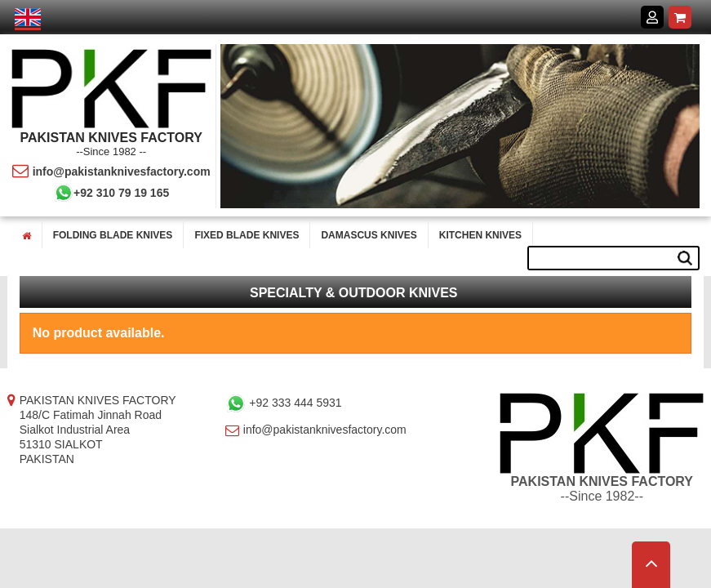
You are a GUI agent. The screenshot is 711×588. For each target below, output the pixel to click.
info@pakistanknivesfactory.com (111, 171)
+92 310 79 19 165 (111, 193)
